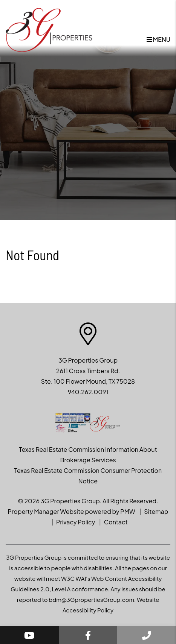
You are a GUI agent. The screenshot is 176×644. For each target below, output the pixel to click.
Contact (116, 522)
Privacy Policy (76, 522)
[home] (49, 29)
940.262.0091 (88, 392)
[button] (29, 635)
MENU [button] (158, 39)
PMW (128, 511)
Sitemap (156, 511)
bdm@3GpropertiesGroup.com (91, 599)
